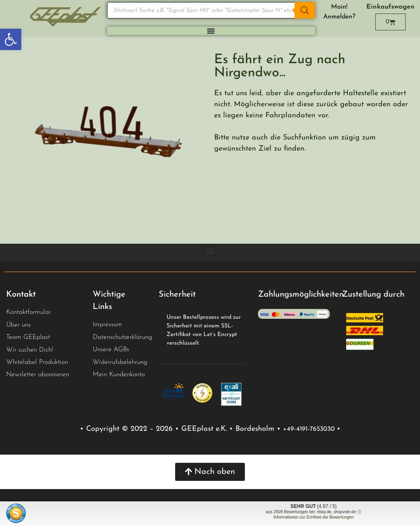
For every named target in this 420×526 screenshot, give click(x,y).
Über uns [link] (18, 325)
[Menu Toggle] (211, 31)
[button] (210, 250)
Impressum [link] (107, 325)
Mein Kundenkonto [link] (119, 375)
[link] (11, 39)
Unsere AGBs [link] (111, 350)
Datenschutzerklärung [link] (122, 337)
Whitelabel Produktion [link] (37, 362)
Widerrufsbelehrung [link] (120, 362)
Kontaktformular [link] (29, 312)
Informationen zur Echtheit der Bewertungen (314, 517)
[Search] (305, 10)
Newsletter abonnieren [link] (38, 375)
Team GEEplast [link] (28, 337)
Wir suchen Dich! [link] (30, 350)
